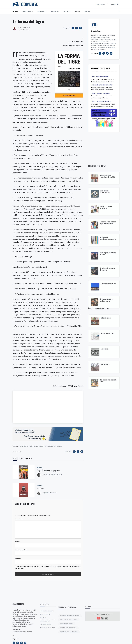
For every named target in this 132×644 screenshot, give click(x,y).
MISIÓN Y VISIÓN (45, 636)
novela (60, 446)
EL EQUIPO (43, 639)
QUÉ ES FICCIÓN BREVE (47, 633)
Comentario (19, 519)
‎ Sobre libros (41, 11)
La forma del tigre (41, 446)
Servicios (66, 11)
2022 (22, 446)
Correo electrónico (21, 550)
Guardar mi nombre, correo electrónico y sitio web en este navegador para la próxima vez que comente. (47, 567)
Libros (77, 11)
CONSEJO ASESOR (45, 643)
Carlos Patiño (29, 446)
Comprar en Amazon (69, 95)
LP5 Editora (52, 446)
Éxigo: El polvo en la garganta (48, 481)
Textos (15, 11)
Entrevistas (54, 11)
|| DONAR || (87, 11)
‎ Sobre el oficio (27, 11)
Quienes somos (100, 4)
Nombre (17, 542)
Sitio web (18, 558)
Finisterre (41, 500)
